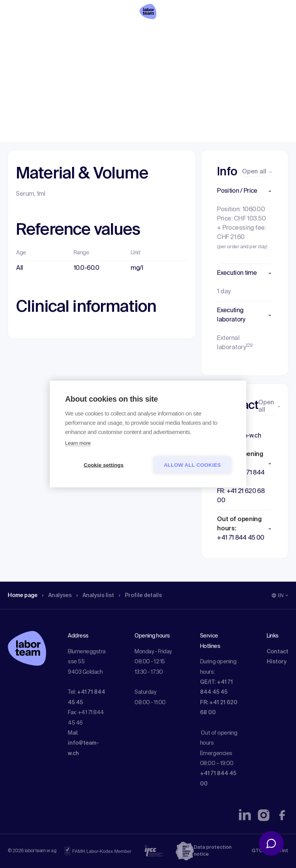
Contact (277, 652)
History (277, 662)
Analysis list (104, 56)
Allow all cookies (192, 465)
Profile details (154, 56)
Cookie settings (104, 465)
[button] (245, 191)
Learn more (78, 443)
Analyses (63, 56)
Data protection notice (213, 851)
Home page (25, 56)
